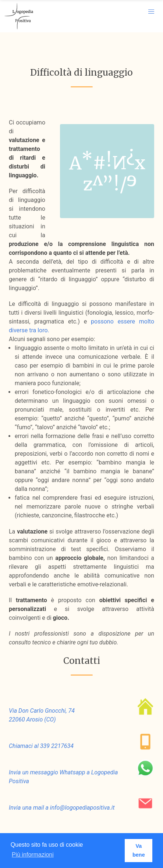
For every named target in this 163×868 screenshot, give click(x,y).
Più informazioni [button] (33, 855)
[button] (151, 12)
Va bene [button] (139, 850)
